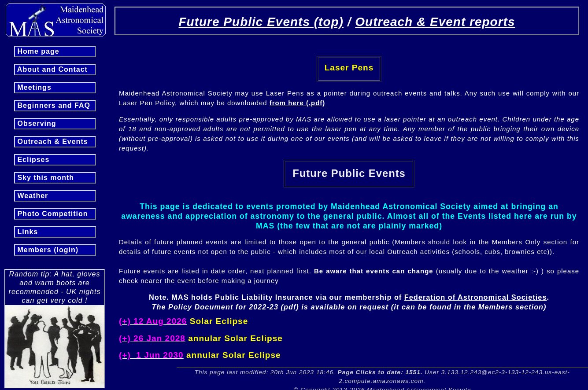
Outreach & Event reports (435, 22)
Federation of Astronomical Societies (476, 297)
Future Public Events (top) (261, 22)
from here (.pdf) (297, 103)
